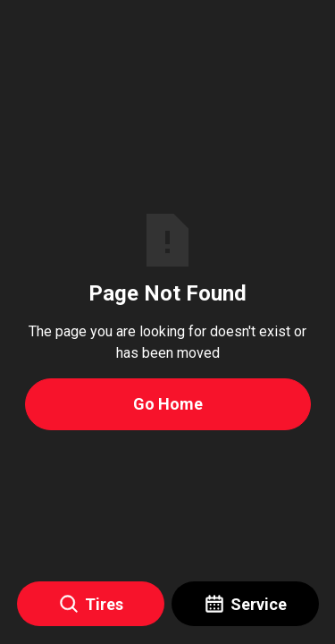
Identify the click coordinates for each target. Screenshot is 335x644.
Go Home (168, 404)
